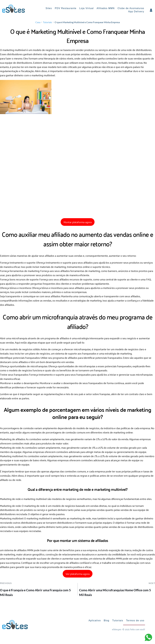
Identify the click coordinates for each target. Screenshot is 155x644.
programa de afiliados (57, 339)
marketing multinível (14, 51)
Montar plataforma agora (78, 223)
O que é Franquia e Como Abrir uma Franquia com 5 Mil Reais (35, 593)
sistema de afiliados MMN (19, 551)
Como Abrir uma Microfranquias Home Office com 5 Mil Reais (115, 593)
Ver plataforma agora (78, 574)
